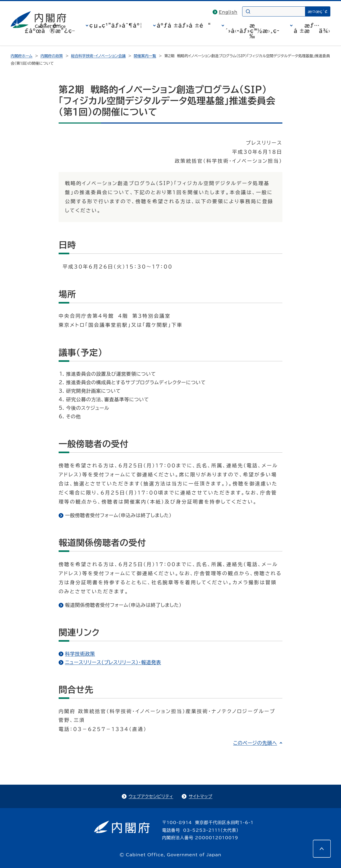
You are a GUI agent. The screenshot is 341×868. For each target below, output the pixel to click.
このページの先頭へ (255, 743)
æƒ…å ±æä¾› (312, 28)
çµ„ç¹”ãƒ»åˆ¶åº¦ (116, 25)
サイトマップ (200, 796)
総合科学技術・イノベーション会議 (98, 56)
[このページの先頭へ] (322, 849)
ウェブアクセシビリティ (151, 796)
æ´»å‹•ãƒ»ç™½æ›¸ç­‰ (252, 31)
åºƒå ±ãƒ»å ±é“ (184, 25)
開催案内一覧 (145, 56)
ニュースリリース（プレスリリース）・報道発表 (113, 662)
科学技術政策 (80, 654)
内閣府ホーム (21, 56)
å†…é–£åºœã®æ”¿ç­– (50, 28)
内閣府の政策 (52, 56)
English (228, 12)
